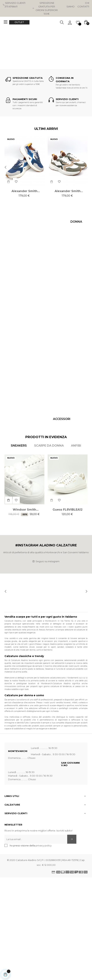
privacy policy (44, 845)
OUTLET (19, 22)
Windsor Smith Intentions (24, 510)
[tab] (19, 446)
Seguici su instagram (46, 561)
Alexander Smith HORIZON (24, 191)
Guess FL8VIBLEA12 (68, 510)
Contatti (83, 6)
